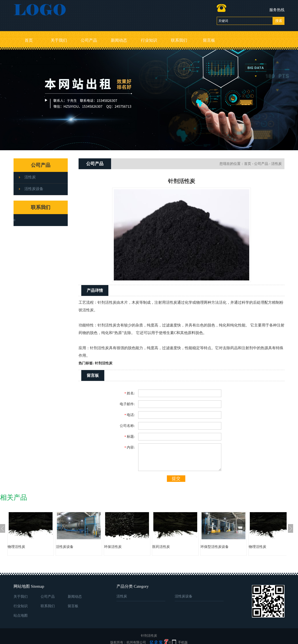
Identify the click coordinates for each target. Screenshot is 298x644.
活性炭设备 (34, 189)
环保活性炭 (113, 547)
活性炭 (30, 177)
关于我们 (59, 40)
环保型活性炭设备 (215, 547)
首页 (29, 40)
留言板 (209, 40)
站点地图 (21, 615)
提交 (176, 478)
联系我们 (179, 40)
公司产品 (89, 40)
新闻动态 (119, 40)
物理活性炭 (16, 547)
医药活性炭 (161, 547)
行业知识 (149, 40)
